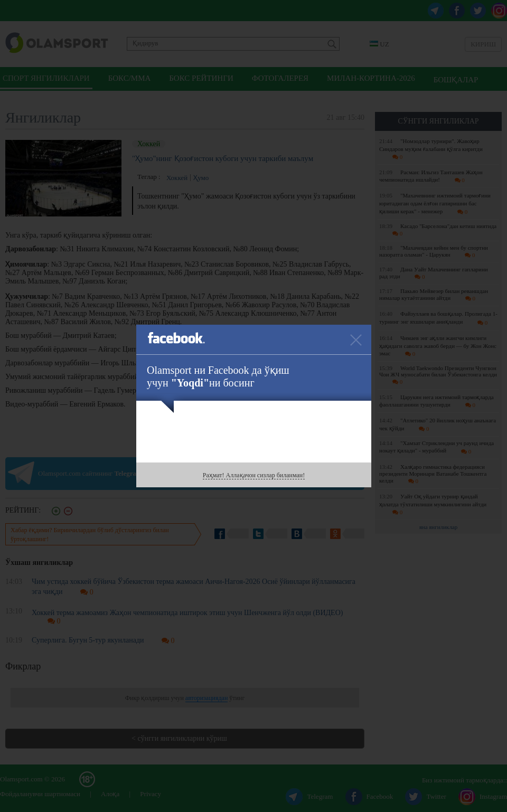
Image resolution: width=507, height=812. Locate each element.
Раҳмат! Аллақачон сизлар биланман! (254, 475)
